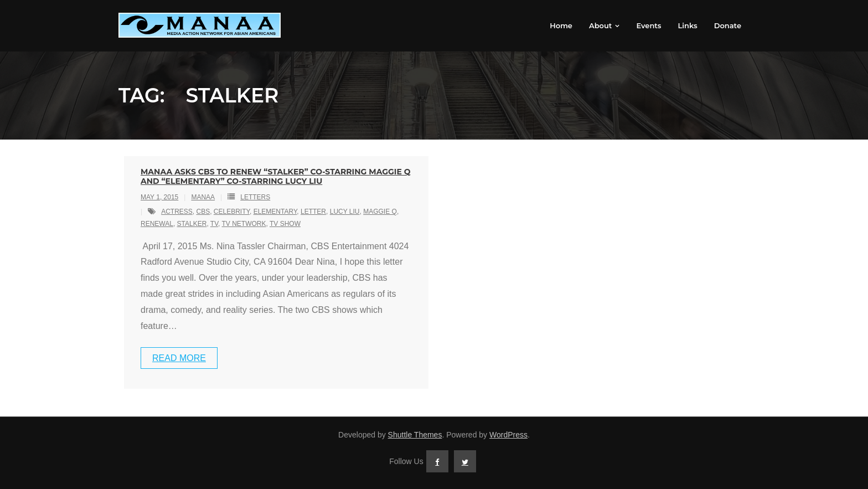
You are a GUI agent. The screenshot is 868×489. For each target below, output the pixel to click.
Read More (179, 358)
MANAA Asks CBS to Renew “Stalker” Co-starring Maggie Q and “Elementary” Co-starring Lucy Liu (276, 176)
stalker (192, 224)
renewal (157, 224)
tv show (285, 224)
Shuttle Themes (415, 435)
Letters (255, 197)
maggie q (380, 212)
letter (313, 212)
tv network (244, 224)
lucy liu (345, 212)
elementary (275, 212)
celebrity (232, 212)
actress (177, 212)
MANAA (203, 197)
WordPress (508, 435)
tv (214, 224)
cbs (203, 212)
